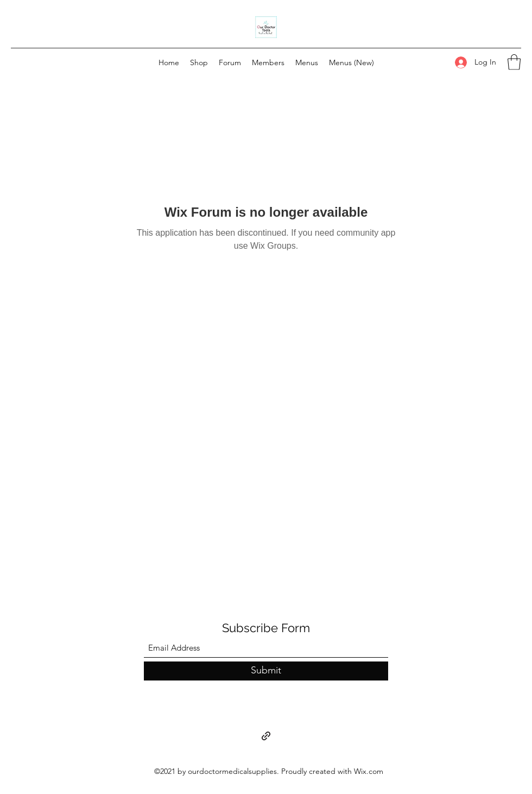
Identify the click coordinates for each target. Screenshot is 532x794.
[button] (514, 62)
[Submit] (266, 671)
